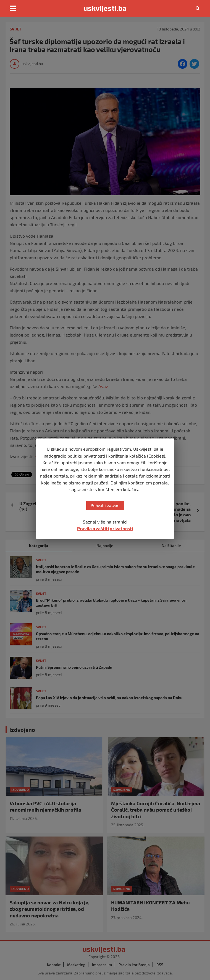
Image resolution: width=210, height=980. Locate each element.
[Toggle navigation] (13, 8)
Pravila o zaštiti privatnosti (105, 528)
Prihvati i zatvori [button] (105, 505)
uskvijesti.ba (105, 8)
